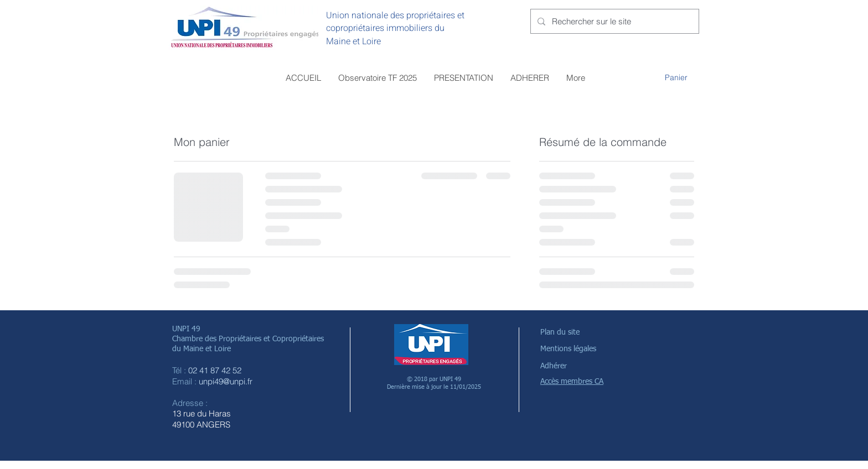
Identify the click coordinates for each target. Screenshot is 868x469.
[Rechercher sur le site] (614, 21)
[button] (682, 77)
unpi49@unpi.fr (226, 381)
